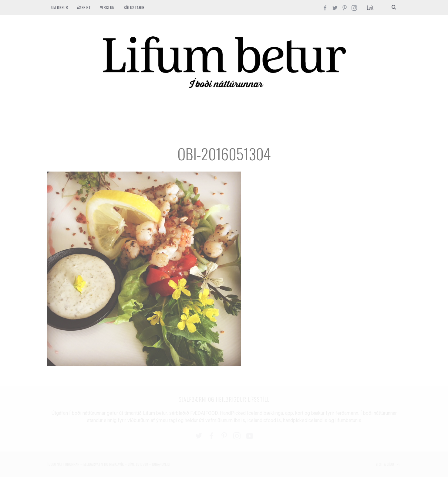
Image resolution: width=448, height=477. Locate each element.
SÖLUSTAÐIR (134, 7)
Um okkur (60, 7)
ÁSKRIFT (84, 7)
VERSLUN (107, 7)
